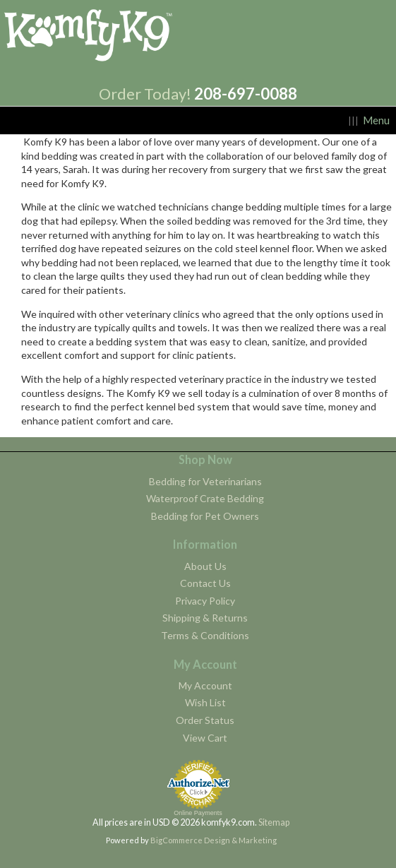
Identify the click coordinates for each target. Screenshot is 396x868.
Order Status (205, 720)
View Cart (205, 738)
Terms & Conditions (205, 635)
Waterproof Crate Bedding (205, 498)
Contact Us (205, 583)
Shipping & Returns (205, 618)
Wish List (205, 702)
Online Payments (198, 813)
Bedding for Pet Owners (205, 516)
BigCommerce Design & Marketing (214, 840)
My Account (205, 685)
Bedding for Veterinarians (205, 481)
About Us (205, 566)
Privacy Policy (205, 601)
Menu (376, 120)
